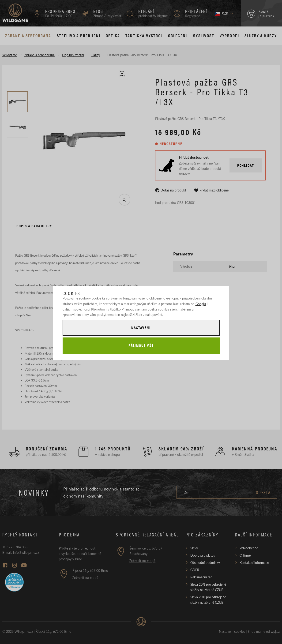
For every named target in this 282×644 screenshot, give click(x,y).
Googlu (201, 304)
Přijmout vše (141, 345)
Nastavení (141, 328)
